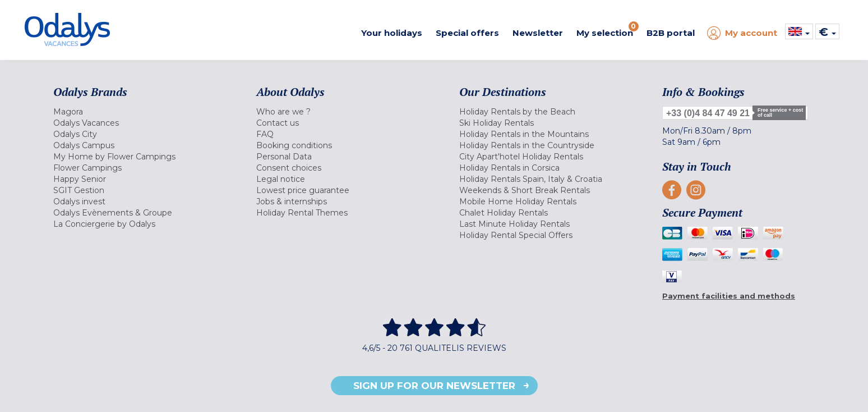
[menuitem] (141, 112)
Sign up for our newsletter (434, 386)
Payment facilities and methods (729, 296)
